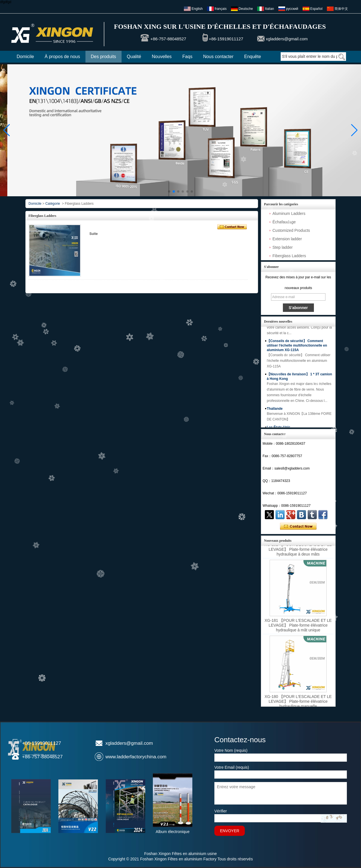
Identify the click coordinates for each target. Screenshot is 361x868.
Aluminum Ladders (289, 213)
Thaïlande (275, 411)
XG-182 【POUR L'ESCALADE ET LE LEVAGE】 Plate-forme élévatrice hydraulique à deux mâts (298, 552)
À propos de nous (62, 57)
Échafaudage (284, 222)
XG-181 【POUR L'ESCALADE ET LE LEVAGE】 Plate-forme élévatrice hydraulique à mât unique (298, 627)
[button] (169, 191)
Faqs (188, 57)
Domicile (25, 57)
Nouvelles (162, 57)
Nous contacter (218, 57)
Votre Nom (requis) (231, 750)
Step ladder (283, 247)
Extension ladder (287, 239)
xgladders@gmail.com (287, 39)
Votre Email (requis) (232, 767)
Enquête (253, 57)
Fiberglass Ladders (289, 256)
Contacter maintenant (298, 526)
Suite (93, 234)
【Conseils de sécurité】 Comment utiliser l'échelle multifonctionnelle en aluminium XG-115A (297, 348)
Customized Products (291, 230)
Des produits (104, 57)
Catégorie (53, 204)
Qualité (134, 57)
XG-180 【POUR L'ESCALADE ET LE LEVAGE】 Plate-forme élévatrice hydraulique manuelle (298, 704)
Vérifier (221, 811)
